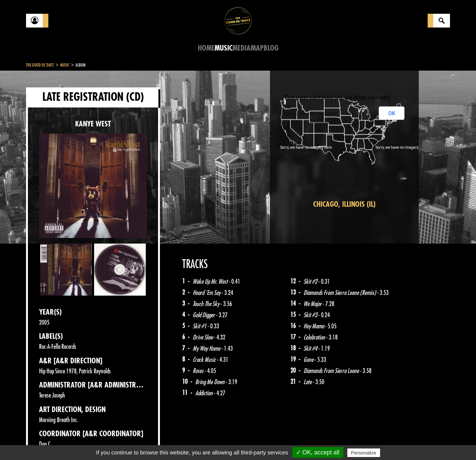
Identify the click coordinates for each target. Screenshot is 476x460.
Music (223, 48)
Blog (271, 48)
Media (242, 48)
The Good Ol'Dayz (40, 65)
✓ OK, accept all (318, 452)
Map (257, 48)
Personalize (364, 453)
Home (206, 48)
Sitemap (149, 441)
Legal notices (84, 441)
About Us (119, 441)
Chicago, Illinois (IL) (344, 204)
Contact (45, 441)
